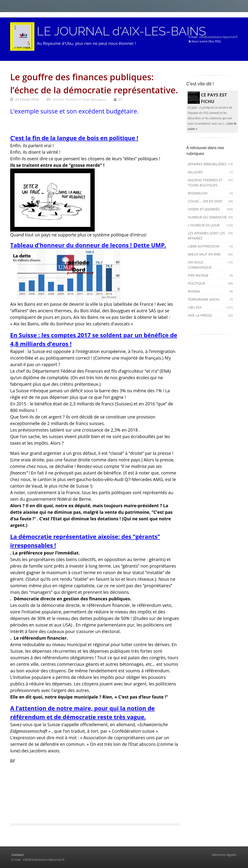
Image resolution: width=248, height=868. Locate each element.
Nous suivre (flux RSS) (205, 41)
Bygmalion (210, 193)
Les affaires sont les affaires (210, 236)
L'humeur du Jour (210, 225)
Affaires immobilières (210, 164)
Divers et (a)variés (210, 209)
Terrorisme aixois (210, 299)
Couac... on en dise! (210, 201)
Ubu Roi (210, 307)
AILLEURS (210, 172)
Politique (210, 283)
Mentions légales (224, 855)
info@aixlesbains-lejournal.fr (219, 37)
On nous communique (210, 265)
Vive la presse (210, 315)
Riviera (210, 291)
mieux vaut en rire (210, 254)
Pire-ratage (210, 275)
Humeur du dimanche (210, 217)
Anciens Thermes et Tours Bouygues (210, 183)
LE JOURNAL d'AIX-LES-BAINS (121, 31)
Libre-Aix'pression (210, 246)
